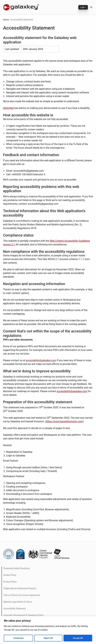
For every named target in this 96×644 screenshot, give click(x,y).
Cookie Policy (10, 575)
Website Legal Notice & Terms (18, 602)
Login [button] (82, 7)
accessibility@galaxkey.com (41, 360)
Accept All (78, 638)
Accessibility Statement (14, 609)
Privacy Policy (10, 582)
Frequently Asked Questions (17, 568)
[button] (91, 7)
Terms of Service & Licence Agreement (22, 595)
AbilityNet (8, 108)
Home (6, 20)
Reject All (48, 638)
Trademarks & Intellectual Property (20, 588)
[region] (48, 630)
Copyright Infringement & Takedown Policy (23, 615)
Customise (18, 638)
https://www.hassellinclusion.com (64, 421)
